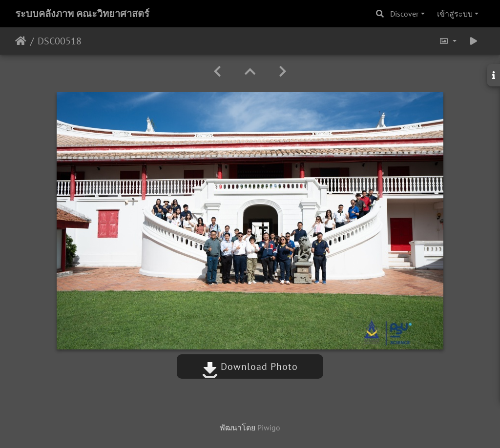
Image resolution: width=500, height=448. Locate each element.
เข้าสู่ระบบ (455, 14)
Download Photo (250, 367)
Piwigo (269, 428)
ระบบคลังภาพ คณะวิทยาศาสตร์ (82, 14)
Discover (404, 14)
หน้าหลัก (21, 41)
